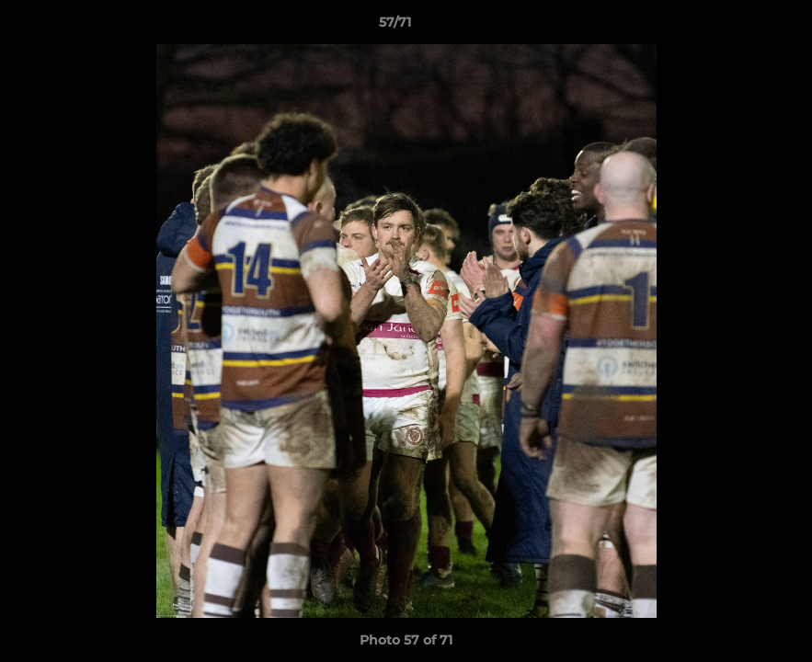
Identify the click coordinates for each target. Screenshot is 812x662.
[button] (735, 27)
